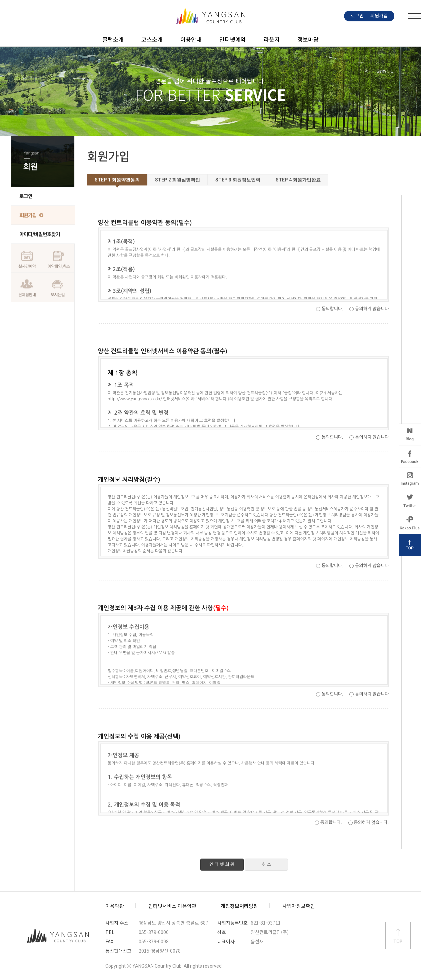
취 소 (266, 864)
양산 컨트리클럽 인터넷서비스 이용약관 (244, 393)
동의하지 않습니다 (372, 309)
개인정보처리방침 (239, 906)
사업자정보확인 (299, 906)
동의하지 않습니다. (371, 822)
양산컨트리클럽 (58, 936)
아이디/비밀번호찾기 (40, 234)
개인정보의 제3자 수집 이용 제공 (244, 650)
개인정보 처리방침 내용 (244, 522)
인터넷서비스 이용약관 (172, 906)
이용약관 (115, 906)
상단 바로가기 (398, 936)
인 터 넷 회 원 (222, 864)
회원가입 (28, 215)
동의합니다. (332, 309)
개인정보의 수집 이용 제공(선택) (244, 778)
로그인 (26, 196)
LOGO (211, 16)
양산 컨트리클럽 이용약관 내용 (244, 265)
